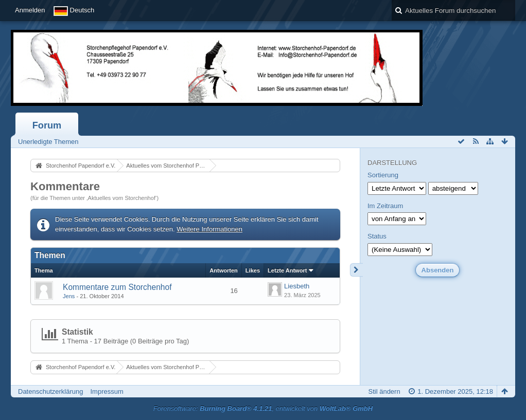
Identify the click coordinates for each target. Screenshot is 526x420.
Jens (69, 296)
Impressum (107, 391)
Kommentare (65, 186)
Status (377, 236)
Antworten (224, 270)
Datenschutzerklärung (50, 391)
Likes (253, 270)
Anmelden (30, 10)
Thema (44, 270)
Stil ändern (384, 391)
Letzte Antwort (287, 270)
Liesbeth (297, 286)
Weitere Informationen (209, 229)
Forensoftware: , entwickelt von (263, 408)
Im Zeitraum (385, 206)
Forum (47, 125)
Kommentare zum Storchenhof (117, 287)
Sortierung (383, 175)
